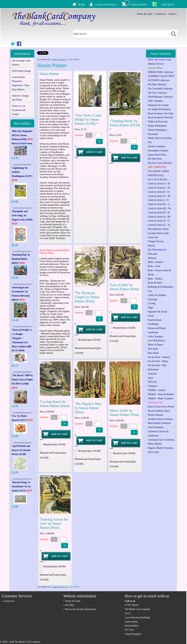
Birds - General (155, 262)
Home (81, 5)
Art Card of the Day (158, 179)
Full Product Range (21, 71)
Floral (151, 316)
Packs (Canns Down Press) (161, 407)
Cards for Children (157, 295)
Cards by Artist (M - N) (159, 208)
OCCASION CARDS (158, 171)
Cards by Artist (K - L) (159, 204)
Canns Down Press (157, 155)
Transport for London (158, 105)
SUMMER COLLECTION (161, 76)
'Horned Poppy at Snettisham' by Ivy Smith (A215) (22, 486)
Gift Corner (153, 452)
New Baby (153, 349)
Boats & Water (155, 283)
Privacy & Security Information (81, 609)
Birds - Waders (155, 279)
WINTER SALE (156, 175)
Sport (150, 378)
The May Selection (157, 84)
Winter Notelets (155, 415)
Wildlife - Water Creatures (161, 398)
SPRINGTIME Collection (160, 72)
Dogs (150, 308)
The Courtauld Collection (160, 89)
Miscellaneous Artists (158, 229)
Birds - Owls (154, 266)
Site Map (70, 605)
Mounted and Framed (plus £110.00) (88, 351)
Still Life (152, 382)
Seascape (152, 374)
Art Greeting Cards (44, 59)
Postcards (152, 254)
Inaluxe (151, 246)
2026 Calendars (155, 101)
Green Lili (153, 237)
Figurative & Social (157, 312)
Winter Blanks (155, 444)
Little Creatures (155, 336)
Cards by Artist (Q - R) (159, 217)
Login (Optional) (106, 5)
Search (172, 14)
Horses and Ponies (157, 328)
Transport (152, 386)
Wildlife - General (157, 390)
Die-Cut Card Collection (160, 163)
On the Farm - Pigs (157, 365)
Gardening (153, 324)
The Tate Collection (157, 93)
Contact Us (161, 14)
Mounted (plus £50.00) (89, 340)
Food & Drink (155, 320)
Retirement (153, 369)
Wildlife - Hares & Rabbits (161, 394)
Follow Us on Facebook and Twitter (19, 110)
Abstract (152, 258)
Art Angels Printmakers (159, 109)
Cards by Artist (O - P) (159, 213)
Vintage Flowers (156, 241)
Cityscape (153, 299)
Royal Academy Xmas (159, 411)
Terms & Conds (145, 14)
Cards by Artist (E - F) (159, 192)
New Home (153, 353)
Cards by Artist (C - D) (159, 188)
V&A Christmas (156, 427)
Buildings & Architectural (160, 287)
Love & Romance (156, 340)
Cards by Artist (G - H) (159, 196)
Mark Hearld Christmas (159, 423)
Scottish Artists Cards (158, 233)
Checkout (168, 5)
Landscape (153, 332)
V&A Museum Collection (160, 97)
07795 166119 (132, 605)
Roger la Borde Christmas (160, 448)
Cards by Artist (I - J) (158, 200)
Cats (150, 291)
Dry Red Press (155, 159)
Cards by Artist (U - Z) (159, 225)
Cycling (152, 303)
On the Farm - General (159, 357)
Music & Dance (156, 345)
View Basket (139, 5)
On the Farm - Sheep (158, 361)
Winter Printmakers (157, 126)
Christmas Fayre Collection (161, 440)
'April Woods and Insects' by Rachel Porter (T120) (21, 450)
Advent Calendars (157, 146)
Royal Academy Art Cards (161, 113)
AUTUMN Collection (158, 80)
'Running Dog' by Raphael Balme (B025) (21, 259)
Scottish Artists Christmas (160, 419)
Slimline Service (156, 64)
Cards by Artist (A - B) (159, 184)
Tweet (39, 52)
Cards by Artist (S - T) (60, 59)
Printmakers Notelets (158, 151)
